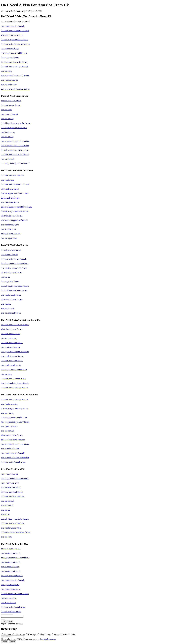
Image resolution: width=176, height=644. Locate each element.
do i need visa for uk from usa (13, 440)
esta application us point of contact (15, 352)
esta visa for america (9, 404)
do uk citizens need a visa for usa (14, 62)
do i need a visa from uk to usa (13, 378)
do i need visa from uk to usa (13, 175)
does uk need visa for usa (11, 101)
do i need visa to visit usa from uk (15, 66)
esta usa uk (5, 277)
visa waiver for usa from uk (12, 35)
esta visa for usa (7, 180)
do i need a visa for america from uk (15, 11)
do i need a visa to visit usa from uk (15, 155)
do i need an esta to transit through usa (16, 207)
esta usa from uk (8, 159)
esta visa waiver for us (10, 49)
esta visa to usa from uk (10, 347)
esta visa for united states (11, 528)
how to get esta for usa (10, 57)
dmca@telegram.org (48, 639)
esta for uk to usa (8, 132)
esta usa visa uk (7, 119)
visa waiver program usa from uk (14, 220)
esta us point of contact (10, 449)
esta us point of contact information (15, 75)
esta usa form (6, 71)
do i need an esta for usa (11, 105)
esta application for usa (10, 585)
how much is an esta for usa (12, 356)
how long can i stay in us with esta (15, 264)
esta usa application (9, 84)
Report (12, 642)
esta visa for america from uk (13, 26)
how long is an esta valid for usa (14, 53)
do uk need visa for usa (10, 198)
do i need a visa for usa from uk (14, 259)
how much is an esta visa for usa (14, 128)
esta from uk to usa (9, 229)
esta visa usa (6, 304)
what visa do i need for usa (12, 216)
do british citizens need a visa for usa (16, 123)
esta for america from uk (11, 313)
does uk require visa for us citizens (15, 193)
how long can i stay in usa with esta (15, 163)
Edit (3, 621)
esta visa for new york (10, 225)
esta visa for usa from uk (11, 295)
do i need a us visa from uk (12, 343)
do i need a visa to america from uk (15, 31)
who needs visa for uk (10, 189)
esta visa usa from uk (9, 80)
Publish (10, 621)
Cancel (5, 642)
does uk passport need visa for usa (15, 40)
